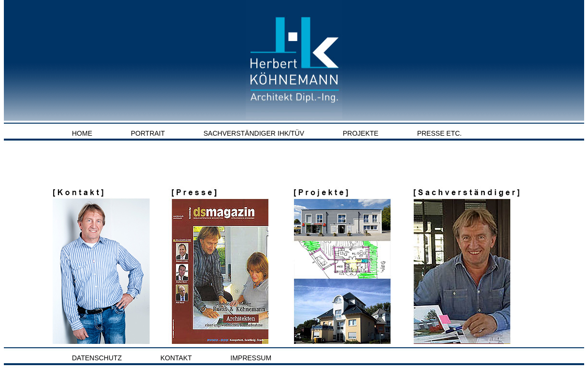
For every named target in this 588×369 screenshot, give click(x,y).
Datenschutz (97, 358)
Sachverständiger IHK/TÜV (254, 133)
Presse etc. (440, 133)
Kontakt (176, 358)
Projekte (361, 133)
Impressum (251, 358)
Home (82, 133)
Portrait (148, 133)
